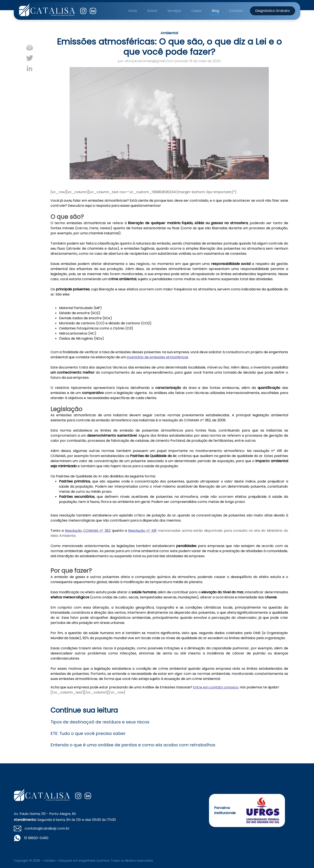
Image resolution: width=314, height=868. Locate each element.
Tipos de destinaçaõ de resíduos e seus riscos (100, 722)
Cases (196, 11)
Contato (236, 11)
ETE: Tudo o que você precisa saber (88, 733)
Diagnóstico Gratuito (273, 11)
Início (133, 11)
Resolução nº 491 (142, 531)
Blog (215, 11)
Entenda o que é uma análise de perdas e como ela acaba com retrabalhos (133, 745)
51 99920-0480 (36, 838)
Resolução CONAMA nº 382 (88, 531)
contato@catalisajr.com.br (47, 828)
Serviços (174, 11)
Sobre (152, 11)
